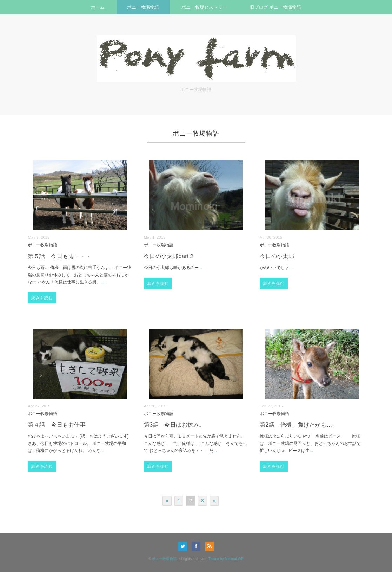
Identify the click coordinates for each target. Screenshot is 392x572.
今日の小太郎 (277, 256)
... (104, 282)
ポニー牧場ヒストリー (204, 7)
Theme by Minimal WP (226, 559)
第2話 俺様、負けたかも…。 (299, 425)
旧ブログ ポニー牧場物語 (275, 7)
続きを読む (42, 298)
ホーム (98, 7)
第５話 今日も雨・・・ (59, 256)
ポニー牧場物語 (143, 7)
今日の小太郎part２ (169, 256)
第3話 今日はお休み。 (174, 425)
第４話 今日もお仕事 (57, 425)
